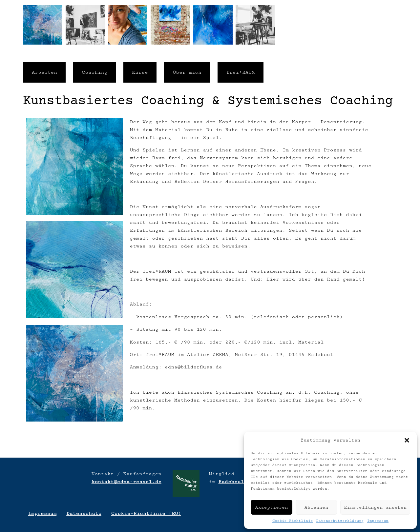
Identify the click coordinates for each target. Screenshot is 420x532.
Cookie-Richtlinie (293, 521)
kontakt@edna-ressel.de (126, 482)
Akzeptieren (271, 507)
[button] (407, 440)
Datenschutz (84, 513)
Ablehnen (316, 507)
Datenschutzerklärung (340, 521)
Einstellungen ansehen (375, 507)
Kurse (140, 72)
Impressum (378, 521)
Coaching (94, 72)
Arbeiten (44, 72)
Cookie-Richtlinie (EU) (146, 513)
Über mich (187, 72)
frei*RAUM (240, 72)
